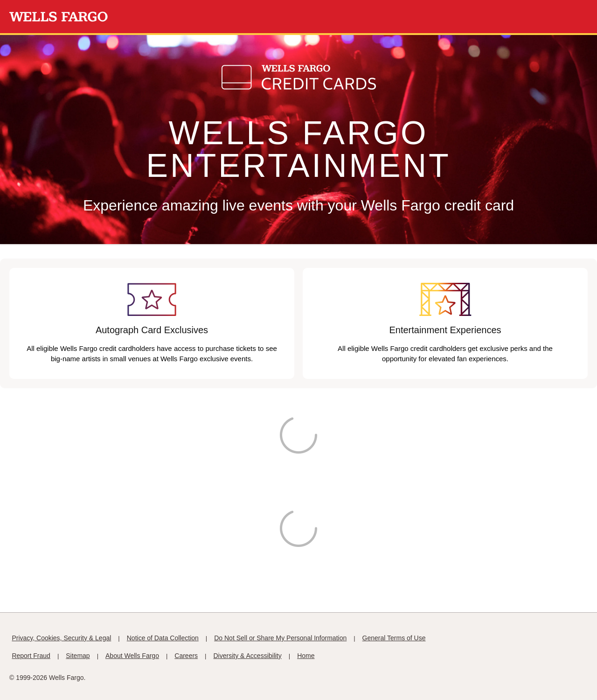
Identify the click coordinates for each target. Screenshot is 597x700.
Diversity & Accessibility (248, 656)
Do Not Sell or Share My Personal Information (280, 638)
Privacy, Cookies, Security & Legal (61, 638)
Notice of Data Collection (163, 638)
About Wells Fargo (132, 656)
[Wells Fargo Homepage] (59, 17)
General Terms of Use (394, 638)
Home (306, 656)
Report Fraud (31, 656)
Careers (186, 656)
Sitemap (78, 656)
